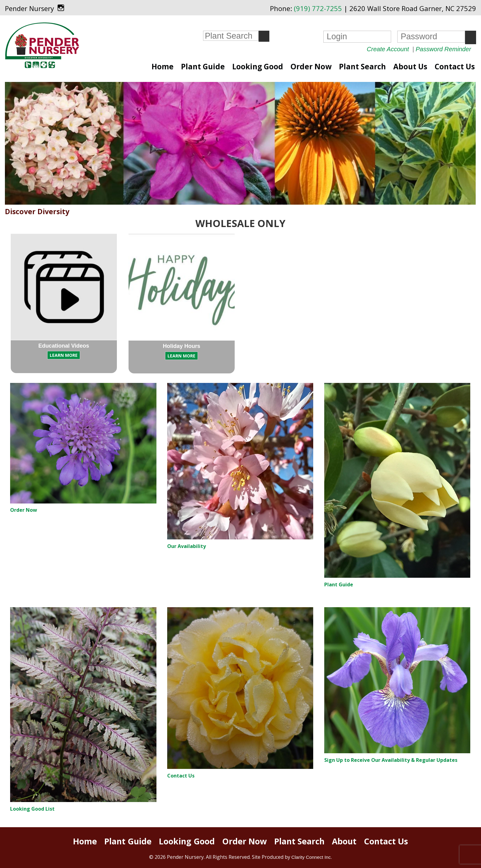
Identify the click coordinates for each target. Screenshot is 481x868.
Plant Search (362, 66)
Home (163, 66)
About (344, 841)
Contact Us (455, 66)
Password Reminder (443, 49)
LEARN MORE (64, 355)
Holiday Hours (182, 346)
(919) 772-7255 (318, 8)
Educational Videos (64, 346)
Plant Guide (203, 66)
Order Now (311, 66)
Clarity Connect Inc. (312, 857)
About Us (410, 66)
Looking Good (258, 66)
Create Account (388, 49)
